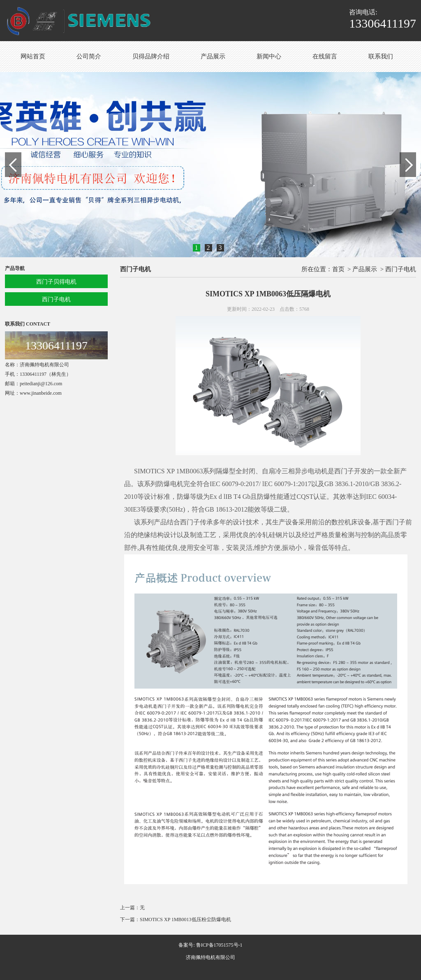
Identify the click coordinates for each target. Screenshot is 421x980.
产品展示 (213, 56)
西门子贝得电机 (56, 282)
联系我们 (381, 56)
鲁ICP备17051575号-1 (219, 945)
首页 (338, 269)
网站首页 (33, 56)
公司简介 (89, 56)
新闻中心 (269, 56)
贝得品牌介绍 (151, 56)
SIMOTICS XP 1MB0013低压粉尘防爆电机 (185, 919)
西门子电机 (56, 299)
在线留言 (325, 56)
